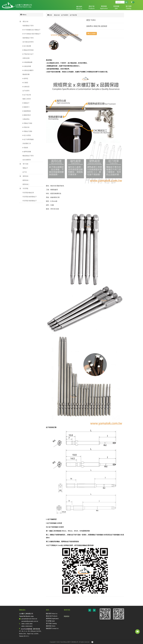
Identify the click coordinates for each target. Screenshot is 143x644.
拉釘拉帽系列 (27, 160)
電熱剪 (26, 148)
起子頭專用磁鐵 (29, 139)
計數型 (26, 83)
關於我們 (75, 7)
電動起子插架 (28, 123)
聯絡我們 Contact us (52, 628)
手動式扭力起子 (29, 54)
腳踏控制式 (27, 115)
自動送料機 (27, 66)
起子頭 (25, 172)
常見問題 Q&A (50, 621)
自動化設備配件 (29, 70)
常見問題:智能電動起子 (30, 201)
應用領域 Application (52, 619)
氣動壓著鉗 (27, 111)
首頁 (50, 15)
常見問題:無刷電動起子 (30, 197)
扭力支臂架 (27, 135)
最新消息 (124, 7)
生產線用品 (26, 119)
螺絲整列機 (26, 74)
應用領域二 (26, 184)
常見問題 (104, 7)
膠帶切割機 (27, 152)
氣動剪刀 (27, 107)
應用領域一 (26, 180)
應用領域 (95, 7)
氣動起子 (27, 103)
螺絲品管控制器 (29, 50)
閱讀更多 (67, 616)
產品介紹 (85, 7)
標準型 (26, 78)
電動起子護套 (28, 131)
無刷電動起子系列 (28, 38)
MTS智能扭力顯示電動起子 (32, 34)
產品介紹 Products (52, 616)
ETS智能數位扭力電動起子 (32, 30)
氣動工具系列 (27, 99)
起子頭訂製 (27, 95)
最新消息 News (51, 626)
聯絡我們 (133, 7)
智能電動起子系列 (28, 26)
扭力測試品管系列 (28, 42)
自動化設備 (26, 58)
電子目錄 (114, 7)
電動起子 (25, 168)
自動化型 (27, 87)
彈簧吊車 (27, 127)
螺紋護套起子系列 (28, 156)
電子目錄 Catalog (51, 623)
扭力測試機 (27, 46)
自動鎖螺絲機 (28, 62)
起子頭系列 (26, 91)
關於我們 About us (52, 614)
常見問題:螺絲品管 (28, 193)
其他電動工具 (27, 143)
